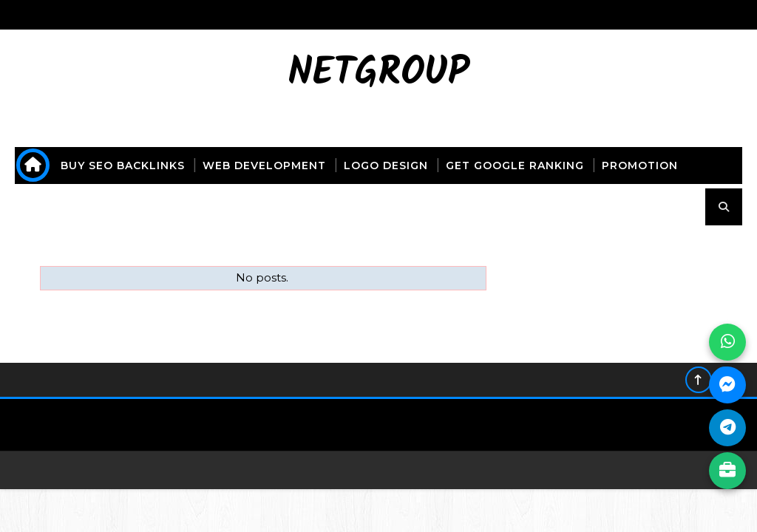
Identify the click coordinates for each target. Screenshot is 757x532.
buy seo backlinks (123, 166)
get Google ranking (515, 166)
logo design (386, 166)
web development (264, 166)
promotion (640, 166)
